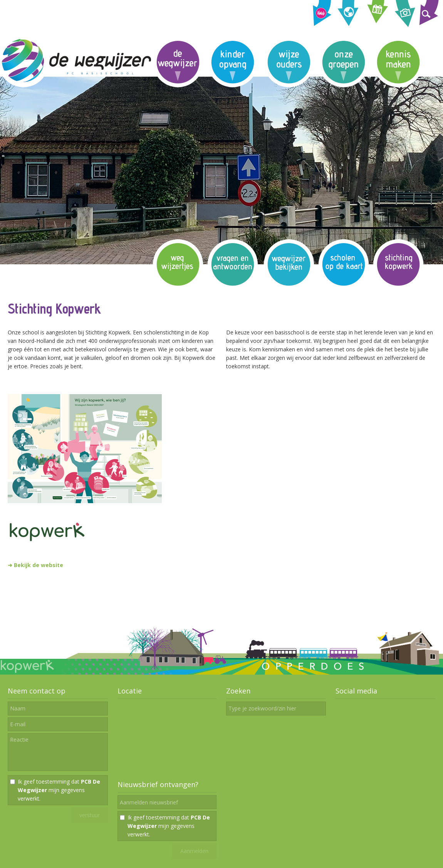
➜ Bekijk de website (35, 565)
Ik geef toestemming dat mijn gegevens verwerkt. (59, 790)
